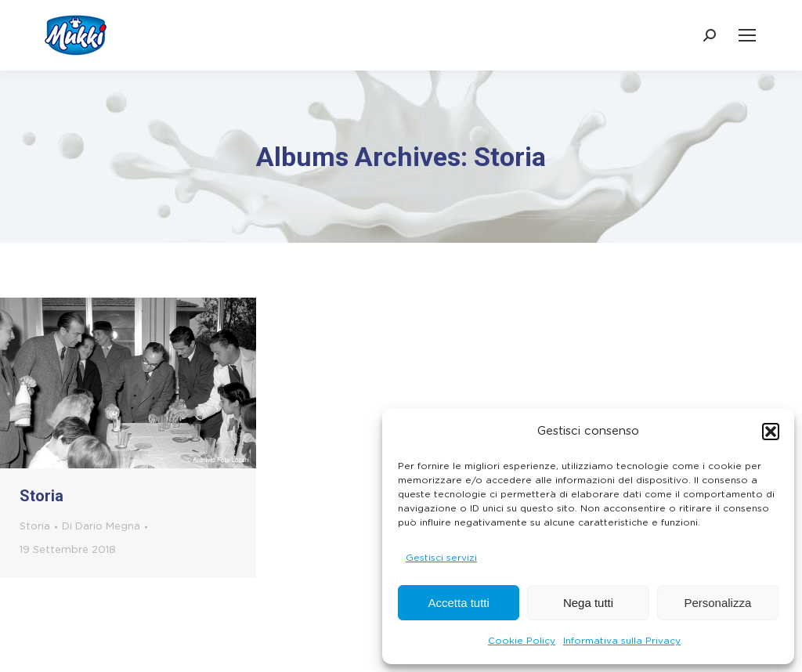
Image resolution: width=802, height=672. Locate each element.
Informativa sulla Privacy (622, 641)
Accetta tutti (458, 603)
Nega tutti (588, 603)
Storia (42, 496)
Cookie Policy (522, 641)
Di (101, 527)
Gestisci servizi (441, 558)
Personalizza (717, 603)
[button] (771, 432)
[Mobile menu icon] (747, 35)
